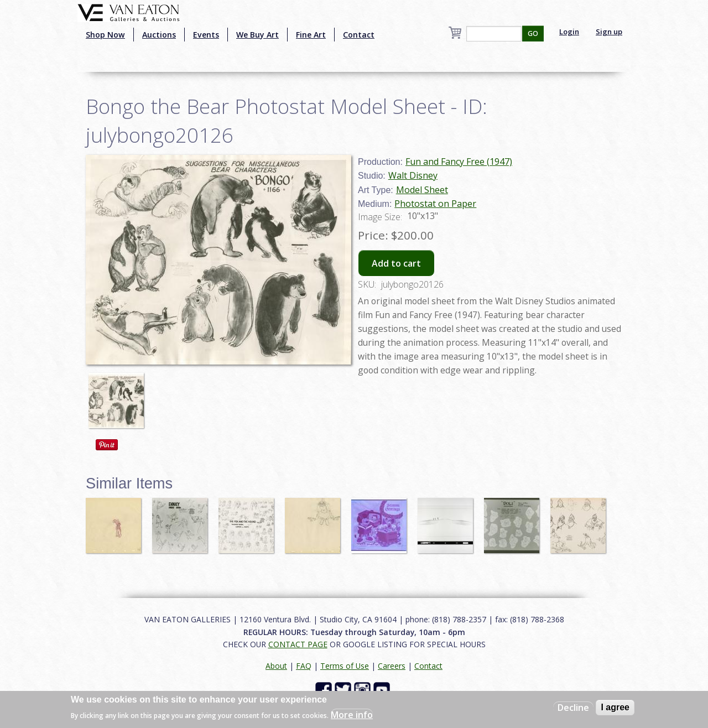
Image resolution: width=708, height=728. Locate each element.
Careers (392, 666)
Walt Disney (413, 175)
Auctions (159, 35)
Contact (359, 35)
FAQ (304, 666)
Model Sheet (422, 190)
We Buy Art (257, 35)
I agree (615, 707)
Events (206, 35)
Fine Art (311, 35)
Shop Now (105, 35)
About (276, 666)
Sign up (609, 32)
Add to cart (396, 263)
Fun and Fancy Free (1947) (459, 162)
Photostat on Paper (435, 204)
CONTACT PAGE (298, 644)
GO (533, 33)
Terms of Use (345, 666)
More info (352, 715)
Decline (573, 708)
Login (569, 32)
